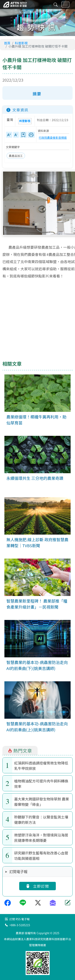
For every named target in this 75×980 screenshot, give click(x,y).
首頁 (7, 43)
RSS (18, 919)
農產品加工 (16, 156)
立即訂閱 (37, 886)
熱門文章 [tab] (20, 750)
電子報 (25, 919)
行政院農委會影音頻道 (53, 138)
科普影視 (21, 43)
